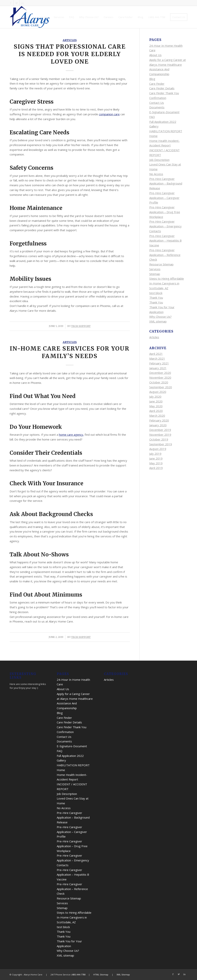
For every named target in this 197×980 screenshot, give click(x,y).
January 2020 (158, 425)
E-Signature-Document (164, 112)
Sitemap (155, 274)
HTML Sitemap (101, 975)
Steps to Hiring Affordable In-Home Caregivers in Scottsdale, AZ (167, 283)
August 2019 (158, 449)
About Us (155, 55)
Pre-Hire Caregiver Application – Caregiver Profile (164, 198)
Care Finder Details (162, 88)
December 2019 (160, 430)
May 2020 (156, 406)
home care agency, (71, 435)
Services (155, 269)
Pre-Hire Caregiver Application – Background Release (166, 184)
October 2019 (159, 439)
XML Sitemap (123, 975)
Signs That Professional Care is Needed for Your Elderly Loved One (70, 54)
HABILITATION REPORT (166, 131)
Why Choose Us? (160, 317)
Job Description (159, 160)
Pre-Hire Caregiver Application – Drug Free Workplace (165, 212)
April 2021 (156, 354)
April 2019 (156, 468)
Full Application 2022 (163, 122)
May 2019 (156, 463)
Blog (152, 79)
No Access (156, 174)
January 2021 (158, 368)
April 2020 (156, 411)
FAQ (152, 117)
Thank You (156, 298)
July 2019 (155, 454)
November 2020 (160, 377)
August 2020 (158, 392)
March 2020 (157, 416)
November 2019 (160, 435)
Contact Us (157, 103)
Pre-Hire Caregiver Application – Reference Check (165, 255)
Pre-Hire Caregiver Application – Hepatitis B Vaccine (165, 241)
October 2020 (159, 382)
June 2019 (156, 458)
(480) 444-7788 (79, 975)
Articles (70, 40)
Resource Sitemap (161, 264)
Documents (157, 107)
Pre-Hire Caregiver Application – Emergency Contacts (165, 226)
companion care (109, 114)
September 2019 (161, 444)
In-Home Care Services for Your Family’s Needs (70, 352)
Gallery (154, 126)
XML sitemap (158, 321)
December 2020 (160, 373)
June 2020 (156, 401)
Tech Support (81, 326)
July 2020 (155, 396)
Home (153, 136)
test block (156, 293)
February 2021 (159, 363)
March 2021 (157, 358)
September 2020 (161, 387)
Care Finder (157, 84)
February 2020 (159, 420)
